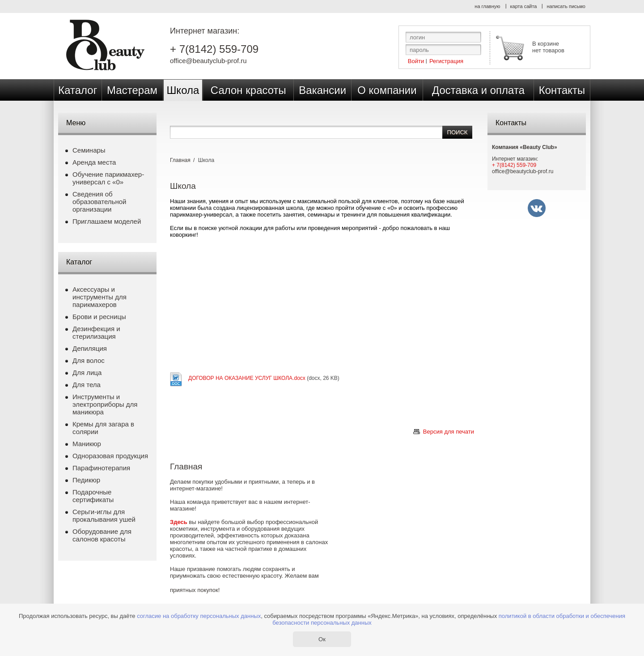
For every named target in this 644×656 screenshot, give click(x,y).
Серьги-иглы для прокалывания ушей (104, 515)
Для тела (87, 385)
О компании (387, 90)
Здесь (179, 522)
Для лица (87, 373)
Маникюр (87, 444)
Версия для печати (449, 432)
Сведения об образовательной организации (99, 202)
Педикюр (86, 480)
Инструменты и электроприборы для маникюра (105, 404)
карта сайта (524, 6)
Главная (180, 160)
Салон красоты (248, 90)
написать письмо (566, 6)
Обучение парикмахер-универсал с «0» (108, 178)
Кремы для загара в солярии (103, 428)
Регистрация (446, 61)
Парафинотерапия (101, 468)
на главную (487, 6)
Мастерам (132, 90)
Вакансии (322, 90)
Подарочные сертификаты (93, 496)
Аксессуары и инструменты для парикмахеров (100, 297)
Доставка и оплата (478, 90)
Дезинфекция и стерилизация (96, 332)
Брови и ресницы (99, 317)
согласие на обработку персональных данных (199, 616)
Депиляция (90, 348)
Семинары (89, 150)
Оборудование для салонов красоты (102, 535)
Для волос (89, 360)
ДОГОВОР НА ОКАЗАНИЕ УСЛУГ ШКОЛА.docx (247, 378)
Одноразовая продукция (110, 456)
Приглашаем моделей (107, 221)
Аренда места (94, 162)
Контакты (562, 90)
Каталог (78, 90)
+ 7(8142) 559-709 (214, 49)
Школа (183, 90)
